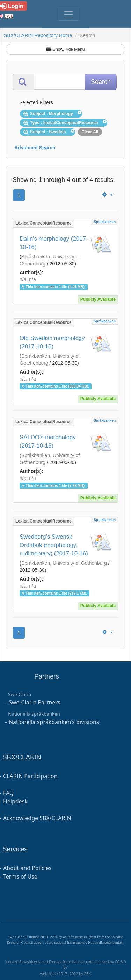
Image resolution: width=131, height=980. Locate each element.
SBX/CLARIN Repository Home (38, 35)
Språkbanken (105, 222)
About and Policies (27, 868)
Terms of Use (20, 876)
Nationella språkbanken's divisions (54, 722)
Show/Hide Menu (66, 49)
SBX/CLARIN (22, 757)
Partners (47, 676)
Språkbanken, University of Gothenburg (64, 563)
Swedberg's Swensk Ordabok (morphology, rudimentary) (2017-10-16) (54, 545)
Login (12, 6)
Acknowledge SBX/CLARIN (37, 818)
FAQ (8, 793)
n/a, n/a (28, 279)
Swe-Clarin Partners (35, 702)
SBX (88, 974)
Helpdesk (15, 801)
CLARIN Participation (30, 776)
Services (15, 849)
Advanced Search (35, 148)
